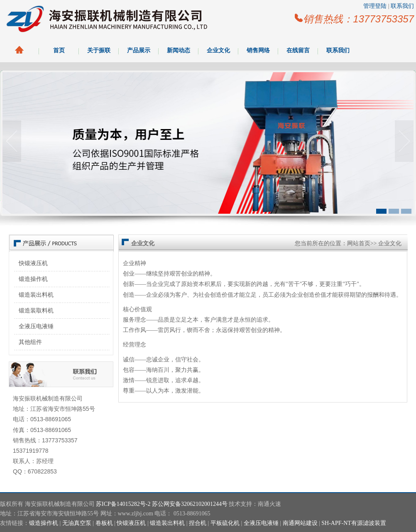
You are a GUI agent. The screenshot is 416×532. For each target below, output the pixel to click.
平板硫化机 (225, 523)
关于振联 (99, 50)
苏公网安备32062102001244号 (190, 504)
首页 (59, 50)
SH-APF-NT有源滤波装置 (354, 523)
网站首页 (359, 243)
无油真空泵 (77, 523)
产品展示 (139, 50)
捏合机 (198, 523)
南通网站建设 (300, 523)
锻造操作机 (33, 279)
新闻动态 (179, 50)
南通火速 (269, 504)
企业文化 (218, 50)
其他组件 (30, 342)
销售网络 (258, 50)
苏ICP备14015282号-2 (123, 504)
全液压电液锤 (36, 326)
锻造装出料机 (36, 295)
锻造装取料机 (36, 311)
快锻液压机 (33, 263)
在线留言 (298, 50)
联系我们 (402, 6)
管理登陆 (375, 6)
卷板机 (104, 523)
